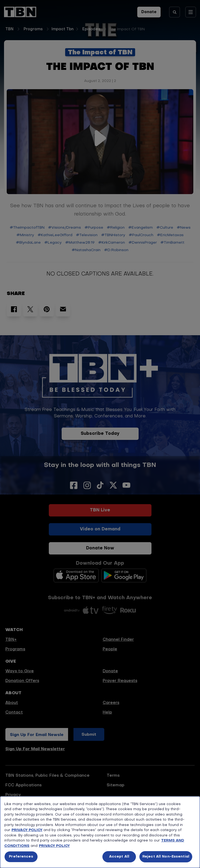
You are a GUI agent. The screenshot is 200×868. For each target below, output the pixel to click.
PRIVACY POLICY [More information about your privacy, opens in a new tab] (54, 846)
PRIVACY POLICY (27, 830)
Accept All (119, 857)
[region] (100, 832)
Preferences (21, 857)
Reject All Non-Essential (166, 857)
